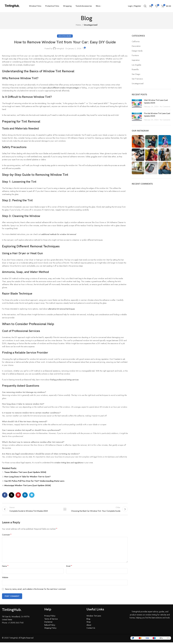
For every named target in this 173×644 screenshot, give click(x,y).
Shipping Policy (50, 629)
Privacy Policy (50, 617)
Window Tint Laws (94, 617)
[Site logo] (12, 6)
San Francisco (137, 79)
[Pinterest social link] (18, 495)
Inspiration (136, 60)
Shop (89, 623)
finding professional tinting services (64, 380)
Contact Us (91, 629)
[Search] (145, 6)
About (89, 626)
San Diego (136, 74)
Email (69, 568)
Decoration (136, 46)
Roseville (135, 70)
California (136, 42)
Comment (7, 536)
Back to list (65, 510)
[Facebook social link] (5, 495)
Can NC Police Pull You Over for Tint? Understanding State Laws (34, 481)
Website (5, 579)
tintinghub (60, 48)
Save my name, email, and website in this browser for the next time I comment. (35, 591)
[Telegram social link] (32, 495)
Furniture (135, 55)
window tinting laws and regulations (69, 463)
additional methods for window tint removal (59, 234)
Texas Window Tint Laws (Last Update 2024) (25, 472)
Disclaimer (48, 623)
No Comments (165, 107)
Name (5, 568)
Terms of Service (51, 620)
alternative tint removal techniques (61, 309)
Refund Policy (50, 626)
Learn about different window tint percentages (61, 88)
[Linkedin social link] (25, 495)
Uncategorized (91, 25)
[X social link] (11, 495)
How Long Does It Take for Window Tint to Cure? (27, 477)
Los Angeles (136, 65)
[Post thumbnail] (137, 103)
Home (78, 25)
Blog (88, 620)
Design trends (137, 51)
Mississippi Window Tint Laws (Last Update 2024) (28, 485)
